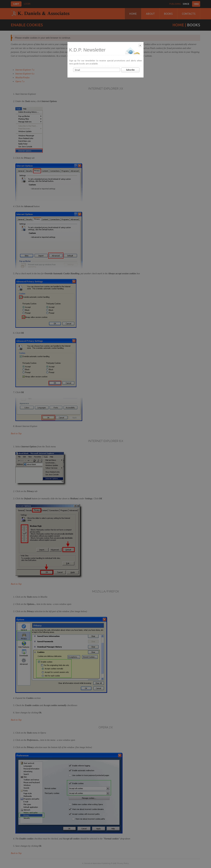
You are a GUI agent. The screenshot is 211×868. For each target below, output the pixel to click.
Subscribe (130, 70)
